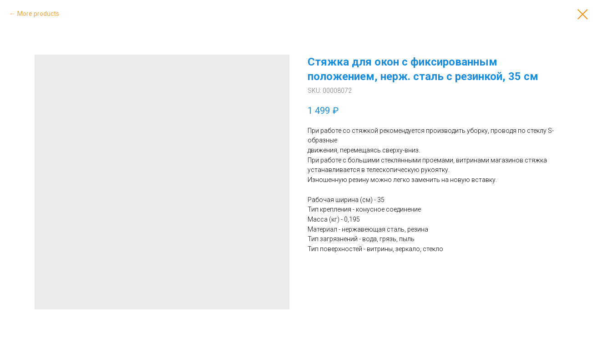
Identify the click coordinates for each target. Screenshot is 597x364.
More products (38, 14)
